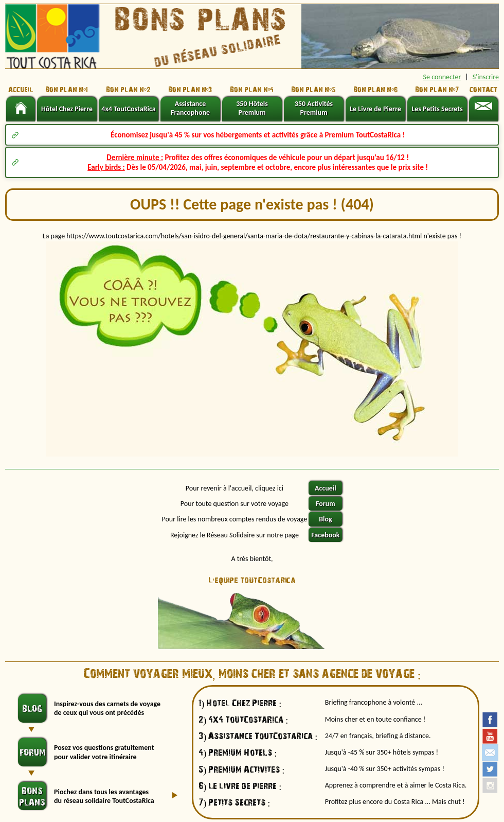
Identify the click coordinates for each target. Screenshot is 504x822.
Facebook (325, 535)
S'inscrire (486, 77)
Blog (325, 519)
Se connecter (442, 77)
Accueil (326, 488)
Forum (326, 504)
